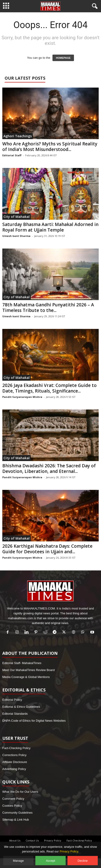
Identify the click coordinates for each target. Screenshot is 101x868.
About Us (15, 840)
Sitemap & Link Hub (16, 820)
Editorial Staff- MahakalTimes (22, 663)
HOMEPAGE (63, 58)
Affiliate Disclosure (15, 762)
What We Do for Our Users (20, 792)
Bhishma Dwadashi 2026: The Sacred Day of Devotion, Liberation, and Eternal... (49, 468)
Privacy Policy (53, 840)
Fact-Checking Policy (16, 748)
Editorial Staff (12, 155)
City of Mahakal (17, 217)
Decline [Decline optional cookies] (83, 861)
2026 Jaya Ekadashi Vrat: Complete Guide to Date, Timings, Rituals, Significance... (49, 388)
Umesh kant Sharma (16, 236)
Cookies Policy (12, 806)
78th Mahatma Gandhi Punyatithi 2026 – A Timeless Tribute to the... (48, 308)
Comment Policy (13, 799)
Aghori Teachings (18, 136)
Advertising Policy (14, 769)
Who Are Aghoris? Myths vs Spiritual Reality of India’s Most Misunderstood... (50, 147)
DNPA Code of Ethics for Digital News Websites (34, 721)
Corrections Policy (14, 755)
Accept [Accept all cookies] (51, 861)
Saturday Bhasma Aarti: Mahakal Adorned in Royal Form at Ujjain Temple (50, 227)
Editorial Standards (15, 714)
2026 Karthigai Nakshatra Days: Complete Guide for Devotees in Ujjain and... (47, 549)
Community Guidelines (17, 813)
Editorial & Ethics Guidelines (21, 707)
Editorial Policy (12, 700)
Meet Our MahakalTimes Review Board (28, 670)
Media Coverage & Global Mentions (26, 677)
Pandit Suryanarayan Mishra (22, 397)
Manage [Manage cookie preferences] (18, 861)
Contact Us (32, 840)
